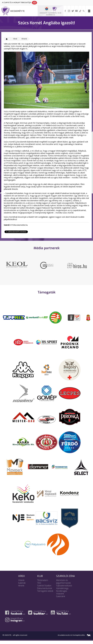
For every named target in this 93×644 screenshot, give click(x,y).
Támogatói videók (45, 594)
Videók (21, 584)
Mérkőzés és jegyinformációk (63, 585)
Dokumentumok (45, 592)
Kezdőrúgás (62, 594)
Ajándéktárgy (62, 592)
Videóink (60, 597)
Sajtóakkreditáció (64, 589)
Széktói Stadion (44, 589)
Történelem (43, 584)
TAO (39, 586)
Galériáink (61, 600)
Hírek (15, 39)
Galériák (22, 586)
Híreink (24, 39)
